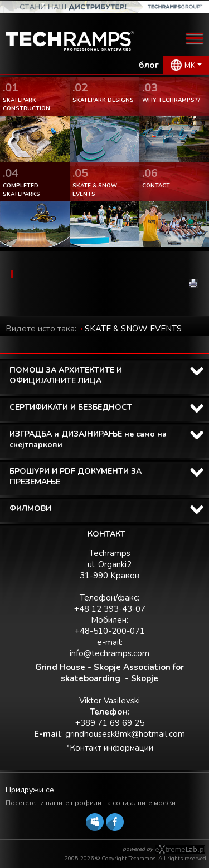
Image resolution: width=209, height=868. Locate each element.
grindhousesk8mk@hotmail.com (125, 734)
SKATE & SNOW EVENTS (133, 329)
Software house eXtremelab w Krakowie (180, 850)
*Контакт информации (110, 748)
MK (190, 65)
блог (149, 65)
